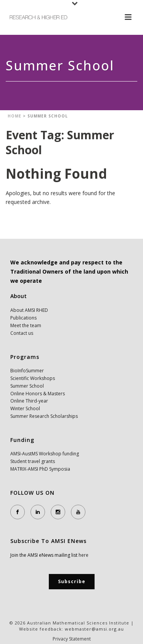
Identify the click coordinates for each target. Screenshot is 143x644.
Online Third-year (29, 401)
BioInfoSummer (27, 371)
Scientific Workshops (33, 378)
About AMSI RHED (29, 310)
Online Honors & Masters (38, 394)
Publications (23, 318)
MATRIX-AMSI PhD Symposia (40, 469)
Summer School (27, 386)
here (84, 555)
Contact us (22, 333)
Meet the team (26, 325)
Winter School (25, 408)
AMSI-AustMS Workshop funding (45, 454)
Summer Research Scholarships (44, 416)
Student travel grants (33, 461)
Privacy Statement (72, 639)
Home (14, 116)
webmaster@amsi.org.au (94, 629)
